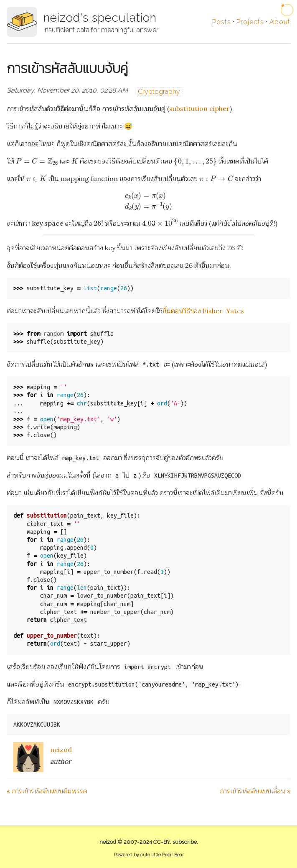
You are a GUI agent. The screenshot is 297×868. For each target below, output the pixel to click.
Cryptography (159, 92)
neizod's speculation (100, 18)
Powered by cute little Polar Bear (149, 855)
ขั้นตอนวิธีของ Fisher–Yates (203, 311)
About (280, 22)
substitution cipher (199, 108)
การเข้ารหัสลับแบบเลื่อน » (255, 791)
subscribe (185, 842)
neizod (61, 750)
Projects (250, 22)
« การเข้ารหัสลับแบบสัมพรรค (47, 791)
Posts (222, 22)
